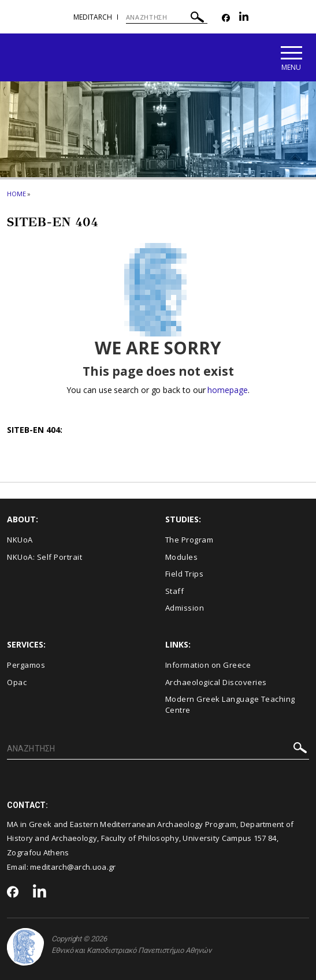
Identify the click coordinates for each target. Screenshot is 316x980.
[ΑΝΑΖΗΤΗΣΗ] (167, 17)
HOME (16, 194)
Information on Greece (208, 665)
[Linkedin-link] (244, 18)
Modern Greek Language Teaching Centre (230, 704)
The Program (189, 540)
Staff (175, 591)
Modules (182, 557)
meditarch (93, 17)
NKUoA (20, 540)
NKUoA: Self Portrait (44, 557)
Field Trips (185, 574)
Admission (185, 608)
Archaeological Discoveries (216, 682)
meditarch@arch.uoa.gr (73, 867)
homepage (227, 390)
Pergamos (26, 665)
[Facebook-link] (226, 18)
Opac (17, 682)
